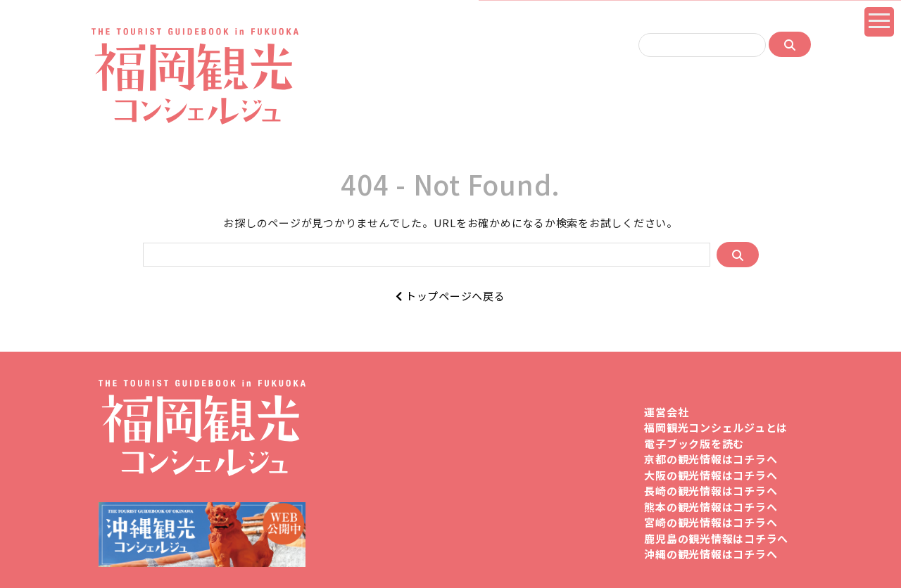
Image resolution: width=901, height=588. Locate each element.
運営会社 (666, 412)
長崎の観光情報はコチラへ (711, 491)
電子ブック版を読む (694, 443)
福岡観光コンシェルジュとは (716, 427)
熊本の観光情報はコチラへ (711, 507)
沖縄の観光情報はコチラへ (711, 554)
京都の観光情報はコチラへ (711, 459)
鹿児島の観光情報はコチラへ (716, 538)
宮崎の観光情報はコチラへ (711, 522)
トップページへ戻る (450, 296)
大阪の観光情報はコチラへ (711, 475)
